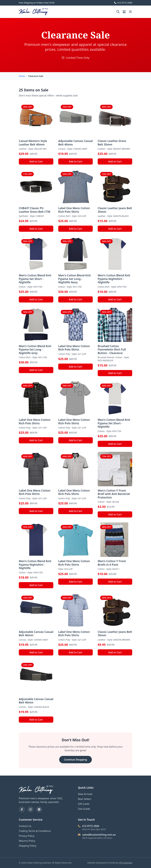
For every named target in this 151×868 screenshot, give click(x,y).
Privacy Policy (27, 836)
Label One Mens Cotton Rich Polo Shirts (74, 210)
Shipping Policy (28, 846)
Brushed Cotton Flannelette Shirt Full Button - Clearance (112, 349)
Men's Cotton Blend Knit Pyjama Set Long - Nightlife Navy (74, 279)
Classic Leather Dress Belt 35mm (112, 143)
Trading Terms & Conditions (35, 831)
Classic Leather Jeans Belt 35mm (115, 210)
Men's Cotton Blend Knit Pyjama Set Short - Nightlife (35, 279)
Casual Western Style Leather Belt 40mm (33, 143)
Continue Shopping (76, 760)
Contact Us (25, 826)
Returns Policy (27, 841)
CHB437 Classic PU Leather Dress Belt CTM (35, 210)
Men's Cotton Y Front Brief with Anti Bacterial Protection (114, 494)
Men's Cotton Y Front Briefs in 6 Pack (112, 563)
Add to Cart (36, 161)
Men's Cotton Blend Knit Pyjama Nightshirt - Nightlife (114, 279)
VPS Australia (126, 863)
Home (22, 76)
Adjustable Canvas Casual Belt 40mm (75, 143)
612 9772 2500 (123, 3)
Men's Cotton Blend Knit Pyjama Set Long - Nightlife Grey (35, 349)
